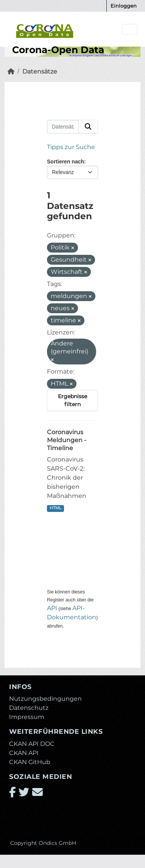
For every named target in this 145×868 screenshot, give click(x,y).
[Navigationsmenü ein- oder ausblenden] (130, 29)
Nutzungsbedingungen (45, 699)
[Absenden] (88, 127)
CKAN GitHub (30, 762)
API (52, 608)
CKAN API (24, 753)
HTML (55, 508)
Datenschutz (29, 708)
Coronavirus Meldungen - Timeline (67, 440)
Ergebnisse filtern (72, 400)
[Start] (11, 71)
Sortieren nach (65, 162)
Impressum (27, 717)
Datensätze (40, 71)
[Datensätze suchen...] (63, 127)
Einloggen (124, 6)
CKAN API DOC (32, 744)
